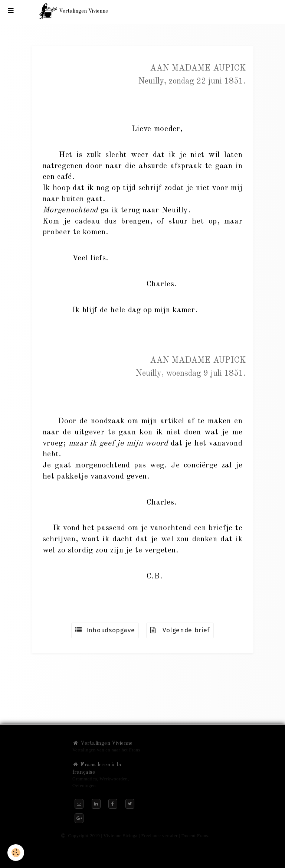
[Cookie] (16, 853)
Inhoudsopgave (105, 630)
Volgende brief (180, 630)
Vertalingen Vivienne (103, 743)
